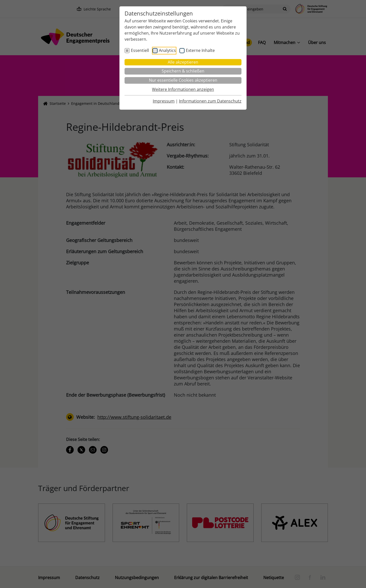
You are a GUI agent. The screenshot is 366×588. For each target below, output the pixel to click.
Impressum (164, 101)
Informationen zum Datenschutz (210, 101)
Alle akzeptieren (183, 62)
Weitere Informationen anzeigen (183, 89)
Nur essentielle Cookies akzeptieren (183, 80)
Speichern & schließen (183, 71)
